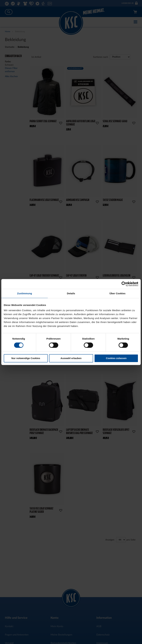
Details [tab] (71, 293)
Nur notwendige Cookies (26, 358)
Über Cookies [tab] (117, 293)
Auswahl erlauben (71, 358)
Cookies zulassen (116, 358)
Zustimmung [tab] (25, 293)
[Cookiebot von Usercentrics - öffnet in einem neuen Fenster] (124, 284)
